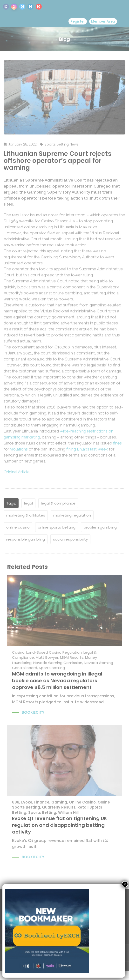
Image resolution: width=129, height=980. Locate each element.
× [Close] (125, 884)
